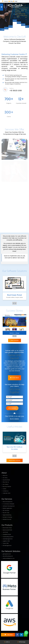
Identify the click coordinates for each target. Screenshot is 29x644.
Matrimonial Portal (7, 530)
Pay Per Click (6, 513)
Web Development (8, 502)
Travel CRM (6, 543)
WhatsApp (21, 642)
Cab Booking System (8, 537)
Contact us (5, 491)
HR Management (7, 546)
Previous (14, 303)
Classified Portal (7, 534)
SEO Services (6, 510)
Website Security (7, 519)
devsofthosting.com (8, 556)
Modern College (14, 333)
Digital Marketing (7, 515)
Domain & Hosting (7, 517)
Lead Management (8, 539)
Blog (11, 1)
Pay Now (8, 635)
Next (15, 303)
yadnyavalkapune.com (9, 558)
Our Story (5, 478)
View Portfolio (15, 340)
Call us (7, 642)
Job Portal (5, 532)
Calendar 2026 (6, 493)
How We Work (6, 480)
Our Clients (5, 484)
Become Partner (7, 487)
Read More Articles (15, 460)
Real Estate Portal (7, 528)
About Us (5, 476)
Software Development (9, 506)
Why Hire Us (6, 482)
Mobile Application (7, 508)
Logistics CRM (6, 541)
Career (4, 489)
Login (15, 1)
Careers (5, 1)
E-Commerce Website (8, 504)
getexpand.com (7, 554)
